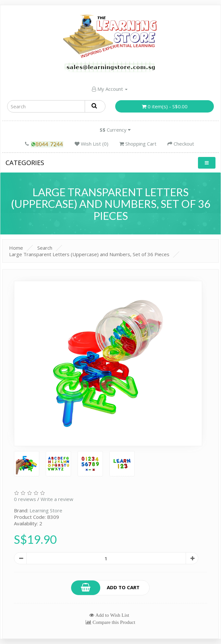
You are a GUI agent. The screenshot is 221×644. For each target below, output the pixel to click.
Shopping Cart (138, 144)
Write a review (57, 499)
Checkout (181, 144)
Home (16, 248)
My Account (110, 89)
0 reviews (25, 499)
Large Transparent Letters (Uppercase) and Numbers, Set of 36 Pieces (89, 254)
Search (45, 248)
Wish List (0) (92, 144)
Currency (115, 130)
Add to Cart (105, 588)
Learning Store (46, 510)
